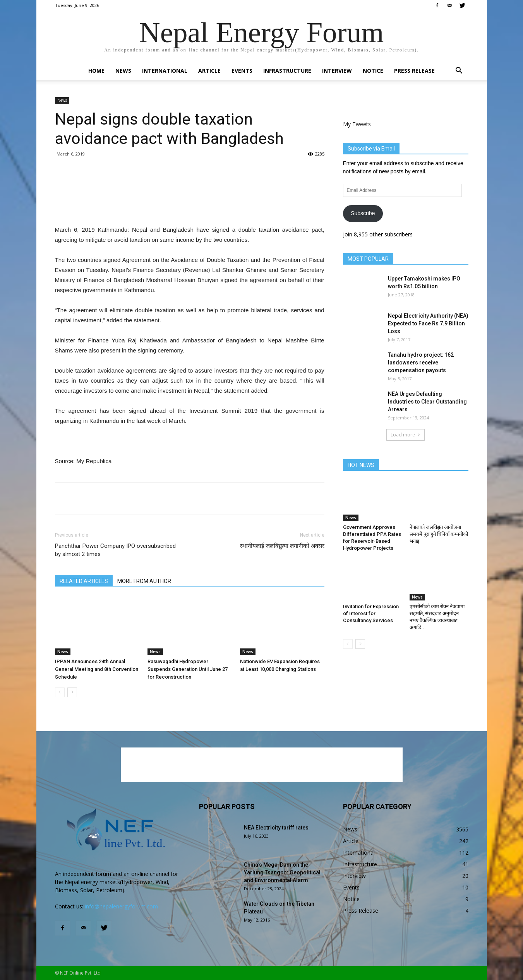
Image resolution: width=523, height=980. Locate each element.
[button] (459, 71)
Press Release (414, 71)
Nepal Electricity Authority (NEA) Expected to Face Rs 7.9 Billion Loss (428, 323)
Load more (406, 435)
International (165, 71)
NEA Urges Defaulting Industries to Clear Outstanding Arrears (427, 402)
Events (242, 71)
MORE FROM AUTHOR (144, 581)
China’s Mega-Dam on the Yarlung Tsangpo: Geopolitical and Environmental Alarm (282, 872)
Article (209, 71)
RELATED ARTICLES (84, 581)
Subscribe (363, 213)
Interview (337, 71)
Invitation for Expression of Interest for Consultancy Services (371, 613)
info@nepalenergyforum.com (121, 906)
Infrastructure (287, 71)
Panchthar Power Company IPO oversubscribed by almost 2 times (115, 550)
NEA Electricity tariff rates (276, 828)
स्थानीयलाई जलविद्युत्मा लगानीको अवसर (282, 546)
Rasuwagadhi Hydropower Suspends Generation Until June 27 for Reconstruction (188, 669)
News (123, 71)
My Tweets (357, 124)
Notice (373, 71)
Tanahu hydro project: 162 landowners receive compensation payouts (421, 363)
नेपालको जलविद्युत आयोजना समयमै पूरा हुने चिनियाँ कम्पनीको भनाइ (439, 534)
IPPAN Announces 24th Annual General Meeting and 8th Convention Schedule (97, 669)
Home (96, 71)
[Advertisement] (190, 205)
